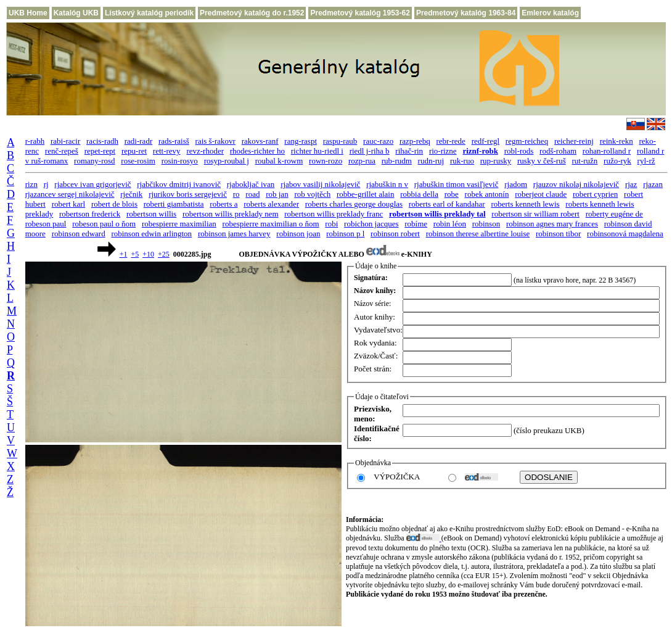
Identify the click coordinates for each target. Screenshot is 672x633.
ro (236, 194)
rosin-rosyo (180, 161)
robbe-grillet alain (366, 194)
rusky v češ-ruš (542, 161)
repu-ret (134, 151)
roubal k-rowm (279, 161)
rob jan (277, 194)
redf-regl (486, 141)
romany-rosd (94, 161)
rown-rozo (326, 161)
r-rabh (35, 141)
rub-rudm (397, 161)
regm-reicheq (527, 141)
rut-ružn (584, 161)
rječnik (131, 194)
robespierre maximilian (179, 224)
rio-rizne (443, 151)
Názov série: (372, 304)
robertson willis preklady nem (231, 214)
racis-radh (102, 141)
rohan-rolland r (607, 151)
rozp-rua (362, 161)
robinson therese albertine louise (478, 234)
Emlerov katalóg (550, 13)
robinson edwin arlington (151, 234)
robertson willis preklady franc (334, 214)
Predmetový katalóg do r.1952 (252, 13)
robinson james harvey (234, 234)
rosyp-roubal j (227, 161)
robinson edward (79, 234)
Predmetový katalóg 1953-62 (360, 13)
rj (46, 184)
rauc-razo (378, 141)
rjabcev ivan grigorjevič (92, 184)
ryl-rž (646, 161)
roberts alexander (271, 204)
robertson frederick (90, 214)
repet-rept (100, 151)
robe (452, 194)
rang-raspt (301, 141)
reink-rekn (617, 141)
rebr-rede (451, 141)
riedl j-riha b (370, 151)
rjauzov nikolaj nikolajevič (576, 184)
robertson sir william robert (535, 214)
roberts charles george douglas (354, 204)
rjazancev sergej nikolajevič (70, 194)
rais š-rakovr (215, 141)
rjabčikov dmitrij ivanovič (179, 184)
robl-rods (519, 151)
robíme (416, 224)
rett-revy (167, 151)
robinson (486, 224)
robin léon (450, 224)
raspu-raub (340, 141)
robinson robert (395, 234)
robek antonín (487, 194)
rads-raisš (174, 141)
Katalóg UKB (76, 13)
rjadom (516, 184)
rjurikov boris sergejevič (188, 194)
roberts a (223, 204)
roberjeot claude (541, 194)
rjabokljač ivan (251, 184)
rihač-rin (409, 151)
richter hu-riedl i (317, 151)
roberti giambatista (174, 204)
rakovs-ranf (260, 141)
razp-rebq (415, 141)
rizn (31, 184)
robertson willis (151, 214)
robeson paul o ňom (104, 224)
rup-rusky (496, 161)
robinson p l (345, 234)
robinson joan (298, 234)
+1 (124, 254)
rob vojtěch (312, 194)
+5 (135, 254)
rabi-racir (65, 141)
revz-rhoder (205, 151)
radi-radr (138, 141)
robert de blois (114, 204)
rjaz (631, 184)
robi (331, 224)
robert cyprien (595, 194)
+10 (148, 254)
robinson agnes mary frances (552, 224)
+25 (164, 254)
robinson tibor (558, 234)
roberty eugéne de (614, 214)
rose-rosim (138, 161)
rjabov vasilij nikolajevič (320, 184)
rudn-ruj (431, 161)
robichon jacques (371, 224)
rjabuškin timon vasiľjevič (457, 184)
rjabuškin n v (387, 184)
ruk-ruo (462, 161)
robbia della (419, 194)
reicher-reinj (574, 141)
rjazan (653, 184)
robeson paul (46, 224)
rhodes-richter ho (257, 151)
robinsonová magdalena (625, 234)
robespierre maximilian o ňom (271, 224)
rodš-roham (558, 151)
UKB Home (28, 13)
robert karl (69, 204)
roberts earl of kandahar (447, 204)
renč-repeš (62, 151)
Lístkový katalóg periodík (149, 13)
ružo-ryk (617, 161)
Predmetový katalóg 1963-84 (466, 13)
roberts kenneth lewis (525, 204)
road (252, 194)
